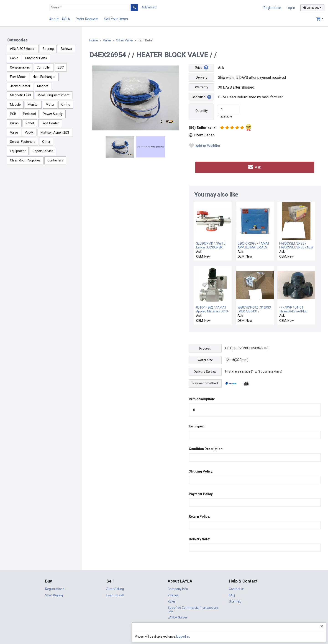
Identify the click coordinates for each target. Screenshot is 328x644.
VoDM (29, 133)
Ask (255, 167)
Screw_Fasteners (23, 142)
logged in (297, 636)
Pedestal (29, 114)
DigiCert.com (164, 629)
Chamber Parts (36, 58)
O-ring (66, 105)
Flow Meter (18, 77)
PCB (13, 114)
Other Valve (124, 40)
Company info (178, 588)
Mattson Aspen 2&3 (55, 133)
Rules (172, 600)
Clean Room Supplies (25, 160)
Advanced (149, 7)
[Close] (322, 626)
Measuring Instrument (54, 95)
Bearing (48, 49)
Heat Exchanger (44, 77)
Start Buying (54, 594)
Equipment (18, 151)
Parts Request (87, 19)
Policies (173, 594)
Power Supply (53, 114)
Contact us (237, 588)
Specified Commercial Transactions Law (193, 608)
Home (94, 40)
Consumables (20, 67)
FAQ (232, 594)
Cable (14, 58)
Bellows (66, 49)
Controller (44, 67)
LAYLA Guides (178, 616)
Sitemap (235, 600)
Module (15, 105)
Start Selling (115, 588)
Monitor (33, 105)
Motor (50, 105)
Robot (30, 123)
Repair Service (43, 151)
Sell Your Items (116, 19)
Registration (272, 8)
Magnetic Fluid (20, 95)
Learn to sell (115, 594)
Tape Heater (50, 123)
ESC (61, 67)
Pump (14, 123)
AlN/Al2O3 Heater (23, 49)
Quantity (202, 111)
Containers (55, 160)
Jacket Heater (20, 86)
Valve (14, 133)
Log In (291, 8)
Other (46, 142)
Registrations (55, 588)
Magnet (43, 86)
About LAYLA (60, 19)
